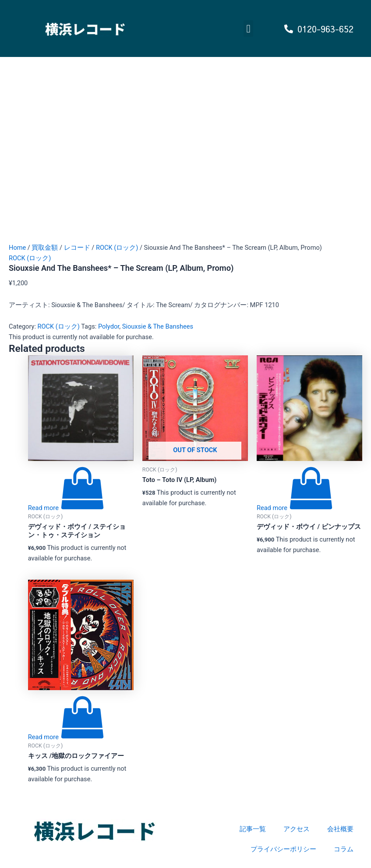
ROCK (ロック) (117, 248)
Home (17, 248)
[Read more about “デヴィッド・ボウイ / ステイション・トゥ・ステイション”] (66, 508)
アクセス (297, 829)
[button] (248, 28)
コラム (344, 849)
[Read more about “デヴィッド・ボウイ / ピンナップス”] (295, 508)
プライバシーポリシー (283, 849)
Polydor (109, 326)
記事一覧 (253, 829)
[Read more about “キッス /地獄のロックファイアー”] (66, 737)
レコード (77, 248)
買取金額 (45, 248)
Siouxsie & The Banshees (158, 326)
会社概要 (340, 829)
